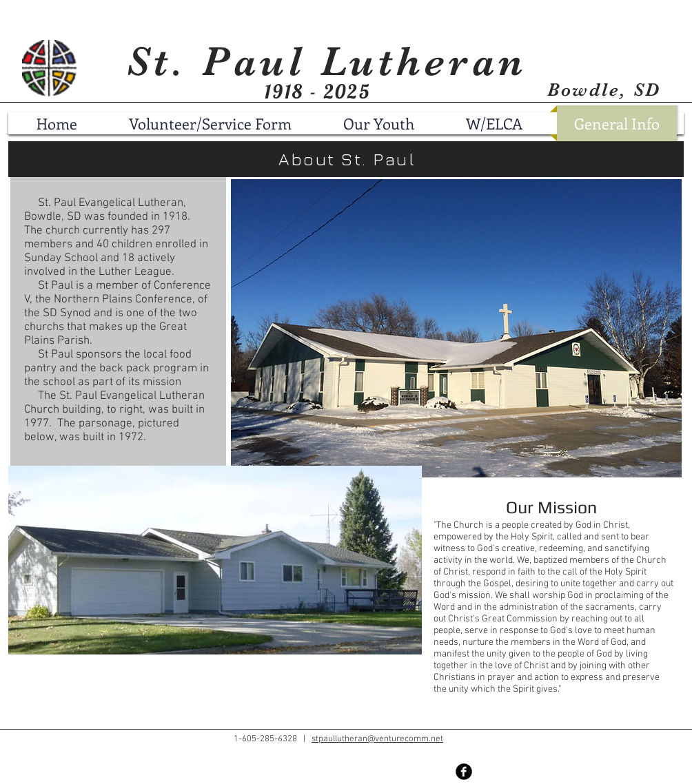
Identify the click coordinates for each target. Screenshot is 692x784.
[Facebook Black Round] (464, 772)
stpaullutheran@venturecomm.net (377, 739)
